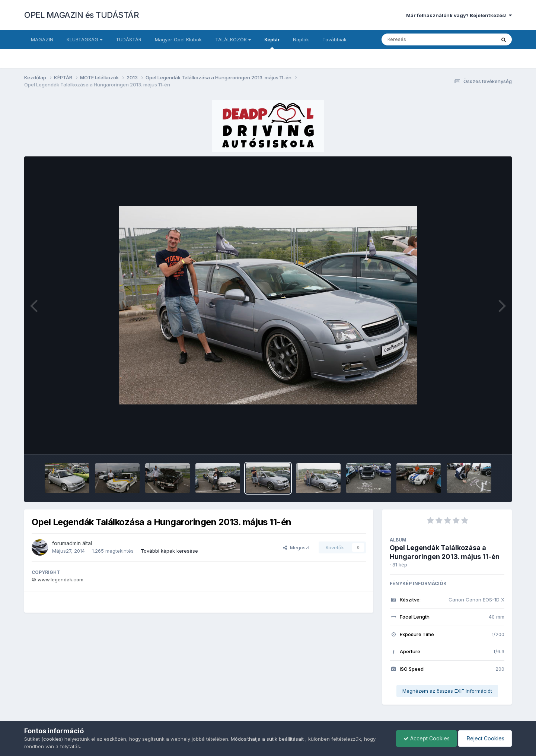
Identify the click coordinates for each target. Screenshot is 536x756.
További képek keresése (169, 551)
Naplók (301, 39)
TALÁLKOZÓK (233, 39)
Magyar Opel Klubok (178, 39)
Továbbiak (334, 39)
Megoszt (296, 547)
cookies (52, 739)
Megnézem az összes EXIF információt (447, 691)
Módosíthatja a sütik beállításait (267, 739)
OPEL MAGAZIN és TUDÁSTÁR (82, 15)
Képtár (272, 43)
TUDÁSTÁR (129, 39)
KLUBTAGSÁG (84, 39)
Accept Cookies (425, 738)
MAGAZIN (42, 39)
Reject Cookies (484, 738)
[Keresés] (418, 39)
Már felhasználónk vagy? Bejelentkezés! (459, 15)
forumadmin (66, 543)
